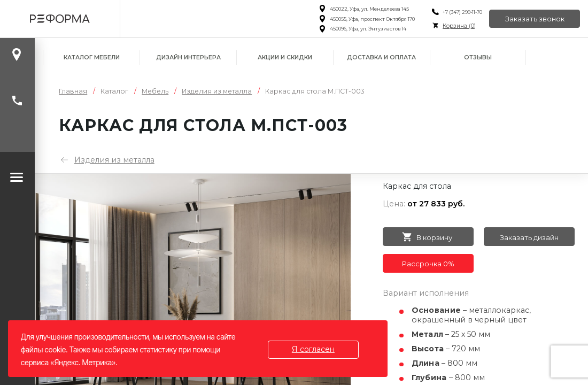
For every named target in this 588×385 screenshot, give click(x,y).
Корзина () (459, 26)
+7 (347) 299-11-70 (462, 12)
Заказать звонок (535, 19)
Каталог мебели (92, 57)
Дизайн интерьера (188, 57)
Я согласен (313, 349)
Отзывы (478, 57)
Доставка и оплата (381, 57)
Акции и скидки (285, 57)
